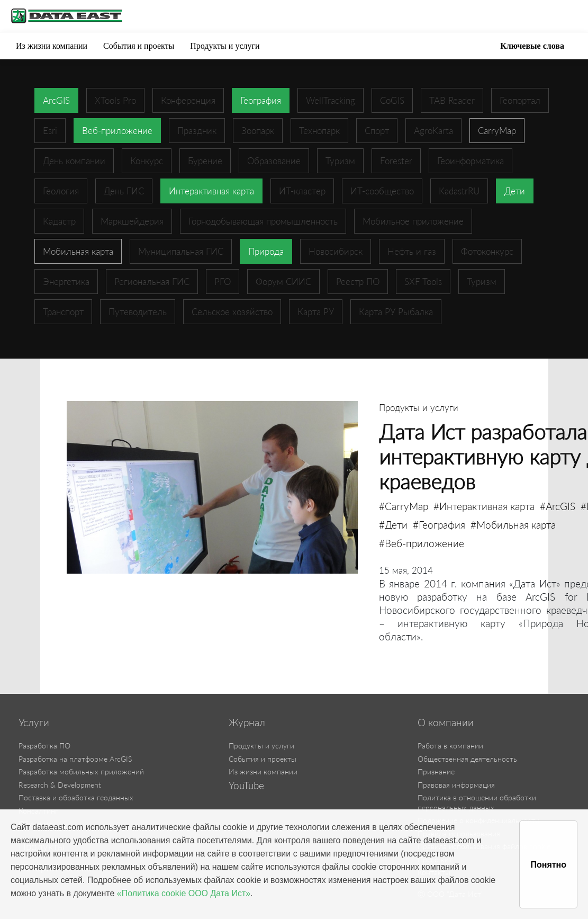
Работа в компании (450, 746)
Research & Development (60, 785)
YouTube (246, 786)
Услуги (34, 722)
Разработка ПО (44, 746)
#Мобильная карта (513, 525)
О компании (446, 722)
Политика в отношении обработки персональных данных (477, 802)
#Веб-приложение (422, 543)
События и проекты (139, 46)
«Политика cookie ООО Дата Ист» (184, 893)
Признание (436, 771)
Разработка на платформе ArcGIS (75, 759)
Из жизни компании (52, 46)
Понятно (548, 865)
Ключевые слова (532, 46)
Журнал (247, 722)
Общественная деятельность (467, 759)
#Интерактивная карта (484, 506)
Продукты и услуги (225, 46)
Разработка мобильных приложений (81, 771)
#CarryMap (404, 506)
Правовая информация (456, 785)
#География (439, 525)
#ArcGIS (558, 506)
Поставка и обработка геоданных (76, 797)
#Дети (393, 525)
